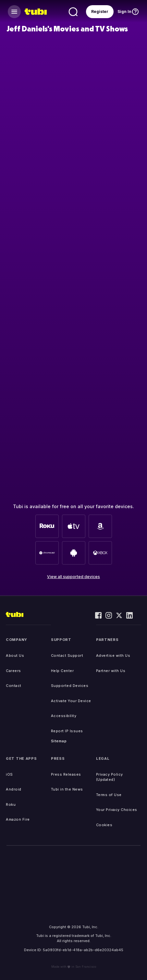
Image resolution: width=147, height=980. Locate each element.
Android (14, 789)
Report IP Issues (67, 731)
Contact (14, 686)
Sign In (124, 11)
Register (100, 11)
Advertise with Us (113, 655)
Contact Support (67, 655)
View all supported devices (73, 577)
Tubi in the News (67, 789)
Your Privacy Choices (117, 810)
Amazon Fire (18, 819)
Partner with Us (111, 671)
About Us (15, 655)
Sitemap (59, 741)
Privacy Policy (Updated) (110, 777)
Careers (13, 671)
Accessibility (64, 716)
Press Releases (66, 774)
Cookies (104, 825)
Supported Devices (70, 686)
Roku (11, 804)
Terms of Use (109, 795)
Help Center (62, 671)
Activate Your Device (71, 701)
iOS (9, 774)
